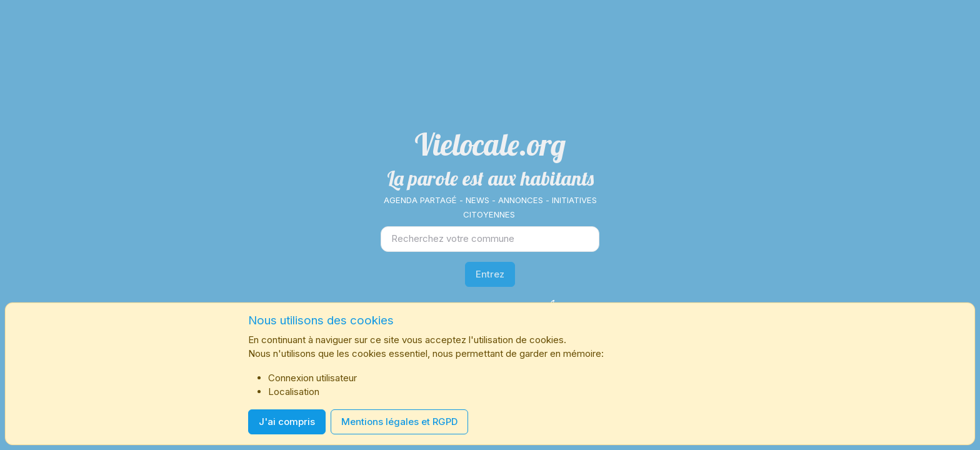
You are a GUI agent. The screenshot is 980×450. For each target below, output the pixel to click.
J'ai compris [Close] (287, 422)
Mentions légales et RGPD (399, 422)
